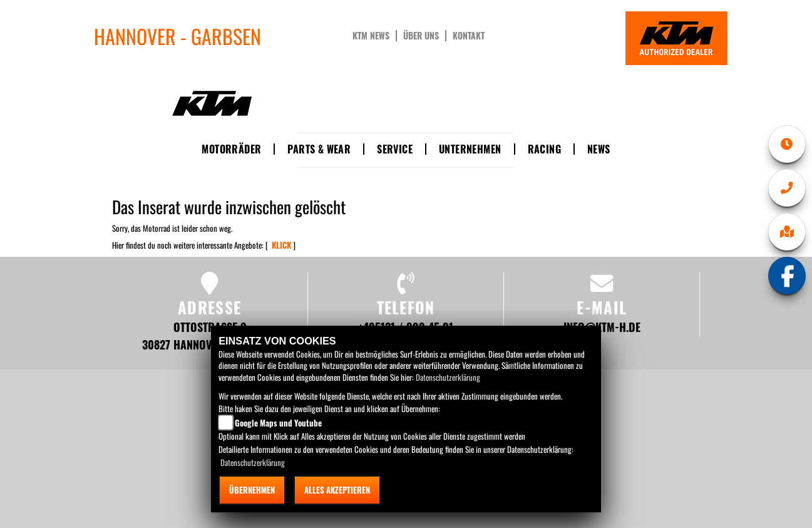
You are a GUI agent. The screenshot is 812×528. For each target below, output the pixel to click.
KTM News (371, 36)
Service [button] (395, 149)
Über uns (421, 36)
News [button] (599, 149)
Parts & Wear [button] (319, 149)
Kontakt (469, 36)
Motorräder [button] (231, 149)
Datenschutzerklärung (448, 377)
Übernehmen (252, 490)
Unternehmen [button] (470, 149)
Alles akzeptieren (337, 490)
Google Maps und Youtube (278, 423)
